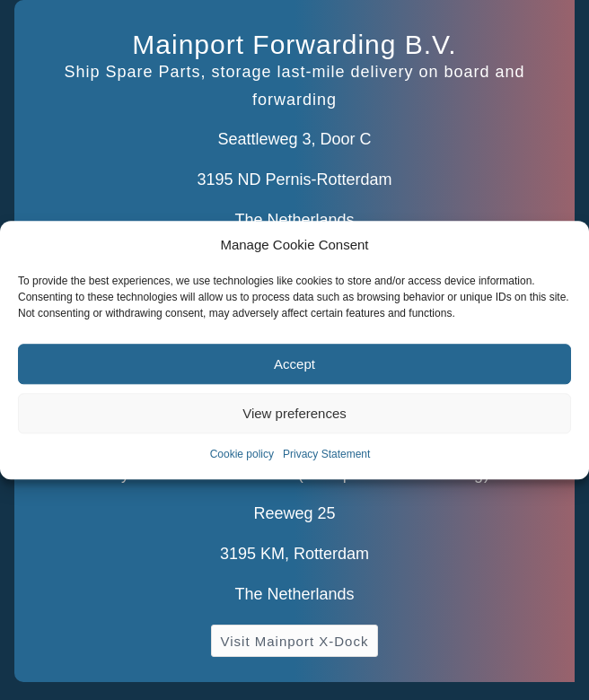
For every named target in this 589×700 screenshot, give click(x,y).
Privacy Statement (326, 455)
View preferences (294, 413)
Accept (294, 364)
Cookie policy (242, 455)
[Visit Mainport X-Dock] (295, 641)
